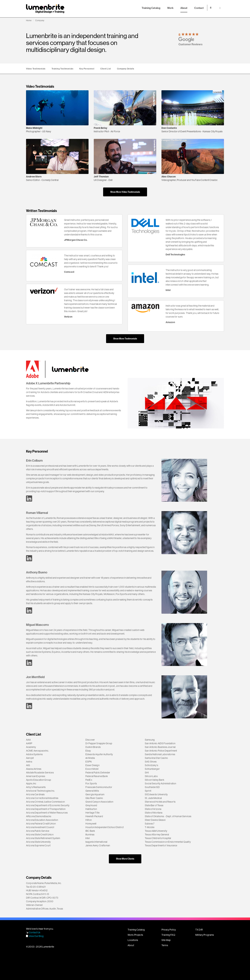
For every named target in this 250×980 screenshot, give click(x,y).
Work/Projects (135, 935)
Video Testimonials (36, 69)
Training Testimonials (62, 69)
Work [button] (170, 8)
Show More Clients (125, 859)
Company (40, 20)
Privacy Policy (169, 930)
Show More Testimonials (125, 339)
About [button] (184, 8)
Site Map (166, 940)
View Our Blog (36, 936)
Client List (106, 69)
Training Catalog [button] (151, 8)
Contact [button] (199, 8)
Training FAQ (168, 935)
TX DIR (199, 930)
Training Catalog (136, 930)
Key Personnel (87, 69)
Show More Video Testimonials (125, 192)
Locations (133, 940)
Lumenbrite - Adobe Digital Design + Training (45, 9)
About (131, 945)
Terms (165, 945)
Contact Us (35, 932)
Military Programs (205, 935)
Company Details (126, 69)
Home (29, 20)
